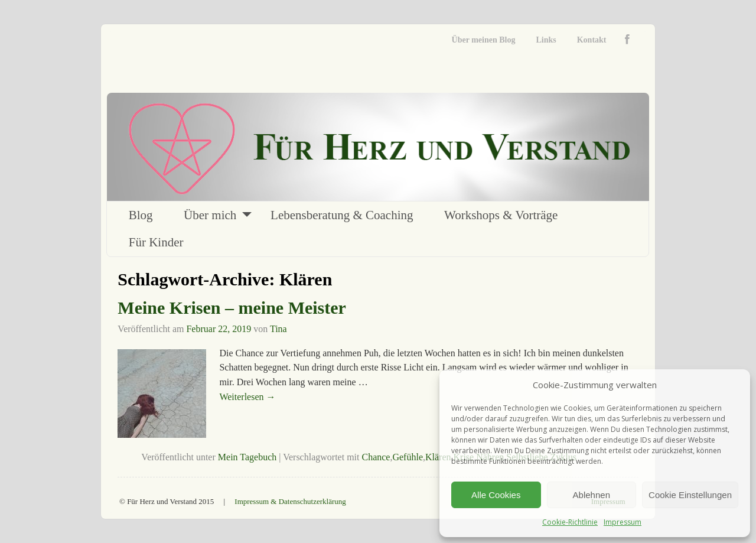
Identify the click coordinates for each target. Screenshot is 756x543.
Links (546, 40)
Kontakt (592, 40)
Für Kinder (156, 242)
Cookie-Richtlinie (570, 522)
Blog (141, 215)
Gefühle (408, 457)
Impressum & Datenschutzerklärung (290, 501)
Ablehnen (592, 495)
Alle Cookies (496, 495)
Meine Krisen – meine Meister (232, 308)
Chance (376, 457)
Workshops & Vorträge (501, 215)
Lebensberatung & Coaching (342, 215)
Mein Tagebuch (247, 457)
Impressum (623, 522)
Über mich (210, 215)
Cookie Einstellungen (690, 495)
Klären (438, 457)
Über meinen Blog (484, 40)
